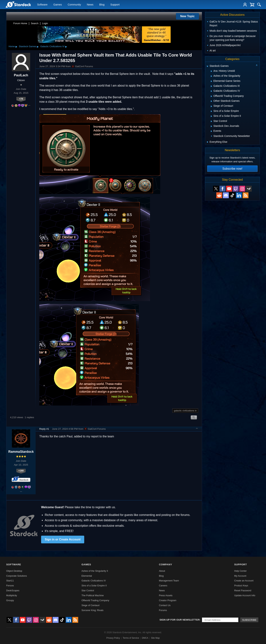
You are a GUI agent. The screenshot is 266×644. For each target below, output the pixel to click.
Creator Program (168, 600)
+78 (21, 99)
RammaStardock (21, 452)
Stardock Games (27, 46)
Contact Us (165, 605)
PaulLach (21, 75)
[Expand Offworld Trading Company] (211, 96)
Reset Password (243, 590)
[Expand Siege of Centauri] (211, 106)
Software (42, 5)
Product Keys (241, 586)
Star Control (88, 590)
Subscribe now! (232, 169)
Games (58, 5)
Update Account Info (245, 595)
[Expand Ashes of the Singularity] (211, 76)
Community (74, 5)
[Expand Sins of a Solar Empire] (211, 111)
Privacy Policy (113, 638)
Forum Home (20, 23)
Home (12, 46)
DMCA (145, 638)
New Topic (188, 16)
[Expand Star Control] (211, 121)
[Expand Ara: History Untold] (211, 71)
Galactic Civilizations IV (52, 46)
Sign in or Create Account (63, 539)
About (162, 571)
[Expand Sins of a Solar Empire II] (211, 116)
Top (197, 429)
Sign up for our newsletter (180, 620)
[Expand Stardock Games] (207, 66)
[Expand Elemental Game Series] (211, 81)
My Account (240, 576)
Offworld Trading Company (95, 600)
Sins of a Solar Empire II (94, 586)
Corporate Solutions (17, 576)
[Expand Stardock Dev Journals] (211, 126)
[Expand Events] (211, 131)
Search (35, 23)
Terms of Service (131, 638)
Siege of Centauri (91, 605)
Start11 (10, 581)
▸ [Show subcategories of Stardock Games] (38, 46)
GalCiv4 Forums (82, 66)
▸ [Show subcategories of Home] (16, 46)
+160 (21, 471)
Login (45, 23)
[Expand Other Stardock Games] (211, 101)
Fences (10, 586)
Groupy (10, 600)
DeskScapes (13, 590)
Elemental (87, 576)
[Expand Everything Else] (208, 142)
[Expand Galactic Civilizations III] (211, 86)
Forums (163, 610)
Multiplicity (12, 595)
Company (166, 564)
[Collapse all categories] (257, 65)
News (90, 5)
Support (115, 5)
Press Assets (166, 595)
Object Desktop (14, 571)
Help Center (240, 571)
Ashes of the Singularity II (95, 571)
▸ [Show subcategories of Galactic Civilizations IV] (66, 46)
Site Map (155, 638)
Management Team (169, 581)
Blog (102, 5)
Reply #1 (44, 429)
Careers (163, 586)
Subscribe (249, 620)
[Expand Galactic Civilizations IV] (211, 91)
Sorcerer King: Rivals (92, 610)
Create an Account (244, 581)
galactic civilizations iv (185, 411)
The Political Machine (93, 595)
